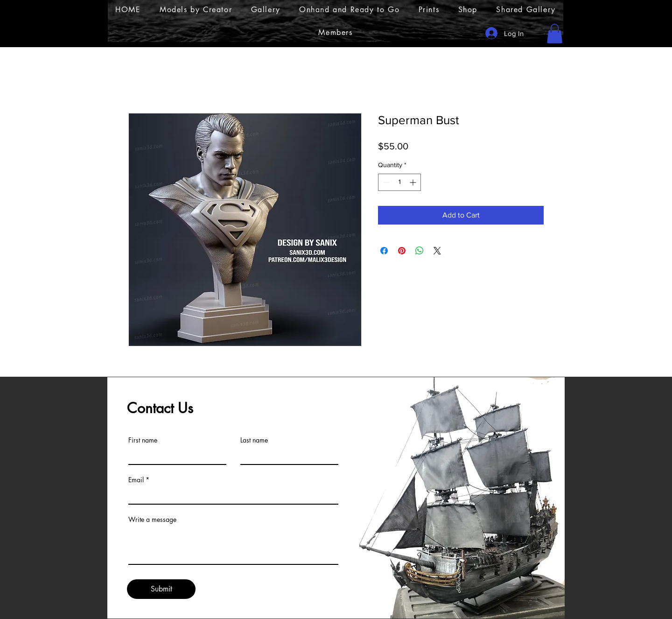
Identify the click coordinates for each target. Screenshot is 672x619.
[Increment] (414, 182)
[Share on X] (437, 251)
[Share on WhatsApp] (420, 251)
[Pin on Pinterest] (402, 251)
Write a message (152, 520)
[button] (555, 34)
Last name (254, 440)
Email (136, 480)
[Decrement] (385, 182)
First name (143, 440)
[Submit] (161, 589)
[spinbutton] (399, 182)
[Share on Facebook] (384, 251)
